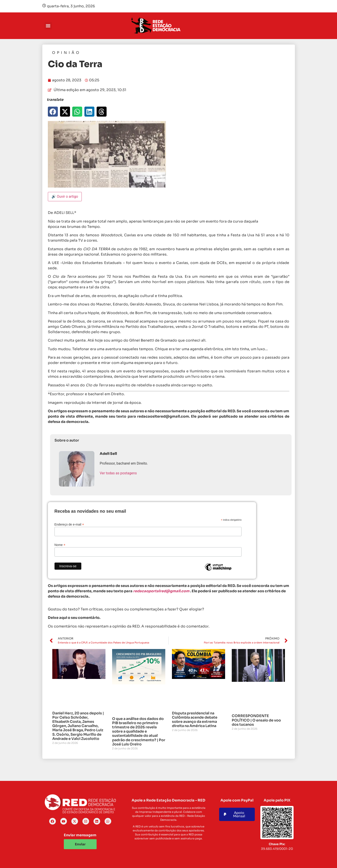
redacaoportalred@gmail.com (161, 591)
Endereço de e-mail (69, 524)
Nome (60, 545)
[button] (48, 26)
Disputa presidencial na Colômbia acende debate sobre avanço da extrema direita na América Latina (195, 720)
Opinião (66, 53)
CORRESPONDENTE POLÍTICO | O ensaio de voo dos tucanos (256, 720)
